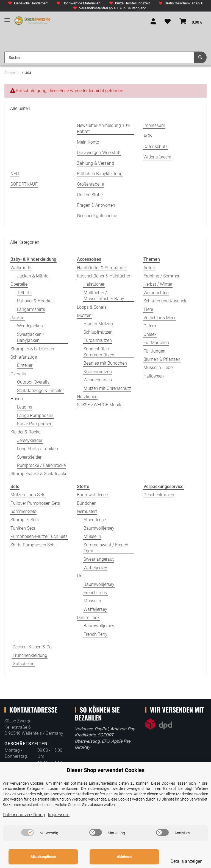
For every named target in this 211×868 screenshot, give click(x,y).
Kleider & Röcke (25, 432)
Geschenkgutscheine (97, 216)
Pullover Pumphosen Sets (35, 503)
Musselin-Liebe (158, 368)
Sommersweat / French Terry (106, 548)
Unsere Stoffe (90, 195)
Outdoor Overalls (33, 382)
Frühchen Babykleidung (100, 174)
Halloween (154, 376)
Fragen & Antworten (96, 205)
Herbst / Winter (158, 284)
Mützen (84, 315)
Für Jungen (154, 351)
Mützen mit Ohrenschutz (107, 388)
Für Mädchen (156, 343)
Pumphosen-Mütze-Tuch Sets (39, 536)
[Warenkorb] (191, 22)
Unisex (150, 334)
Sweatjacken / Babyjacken (31, 337)
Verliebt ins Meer (159, 318)
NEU (15, 174)
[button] (153, 22)
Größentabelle (90, 184)
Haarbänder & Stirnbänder (102, 268)
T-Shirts (24, 293)
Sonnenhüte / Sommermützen (99, 352)
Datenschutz (156, 147)
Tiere (148, 309)
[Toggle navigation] (7, 18)
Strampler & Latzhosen (32, 349)
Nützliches (87, 397)
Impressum (154, 125)
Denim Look (88, 618)
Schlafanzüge (24, 357)
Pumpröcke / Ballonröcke (41, 465)
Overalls (18, 374)
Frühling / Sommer (161, 276)
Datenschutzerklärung (24, 815)
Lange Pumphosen (35, 415)
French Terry (95, 593)
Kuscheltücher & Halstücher (104, 276)
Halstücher (94, 284)
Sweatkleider (29, 457)
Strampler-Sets (25, 520)
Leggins (25, 407)
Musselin (92, 536)
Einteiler (25, 365)
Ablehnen (117, 857)
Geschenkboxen (159, 495)
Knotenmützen (98, 372)
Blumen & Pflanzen (162, 359)
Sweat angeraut (99, 559)
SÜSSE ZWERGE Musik (99, 405)
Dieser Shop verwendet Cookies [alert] (106, 770)
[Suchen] (99, 57)
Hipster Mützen (98, 324)
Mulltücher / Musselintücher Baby (104, 296)
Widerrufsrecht (157, 157)
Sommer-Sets (23, 511)
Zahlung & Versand (95, 163)
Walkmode (21, 268)
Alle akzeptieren (41, 857)
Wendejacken (30, 326)
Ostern (150, 326)
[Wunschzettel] (168, 22)
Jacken (17, 318)
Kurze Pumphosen (35, 424)
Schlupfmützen (98, 332)
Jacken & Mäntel (33, 276)
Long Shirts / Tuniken (38, 449)
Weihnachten (156, 293)
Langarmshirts (31, 309)
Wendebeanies (98, 380)
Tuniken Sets (23, 528)
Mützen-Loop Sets (28, 495)
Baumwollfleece (92, 495)
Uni (80, 576)
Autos (149, 268)
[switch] (27, 832)
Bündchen (87, 503)
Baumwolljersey (99, 528)
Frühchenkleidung (30, 655)
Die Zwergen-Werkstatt (99, 153)
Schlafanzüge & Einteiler (40, 391)
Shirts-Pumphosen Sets (33, 545)
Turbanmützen (98, 340)
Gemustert (87, 511)
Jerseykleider (30, 440)
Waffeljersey (95, 568)
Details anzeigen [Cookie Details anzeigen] (182, 861)
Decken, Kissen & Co (32, 647)
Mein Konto (88, 142)
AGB (148, 136)
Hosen (17, 399)
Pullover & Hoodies (35, 301)
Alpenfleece (95, 520)
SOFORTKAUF (24, 184)
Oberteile (19, 284)
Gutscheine (23, 664)
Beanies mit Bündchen (105, 363)
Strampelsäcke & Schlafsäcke (39, 474)
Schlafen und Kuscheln (166, 301)
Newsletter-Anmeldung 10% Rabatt (104, 128)
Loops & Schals (92, 307)
